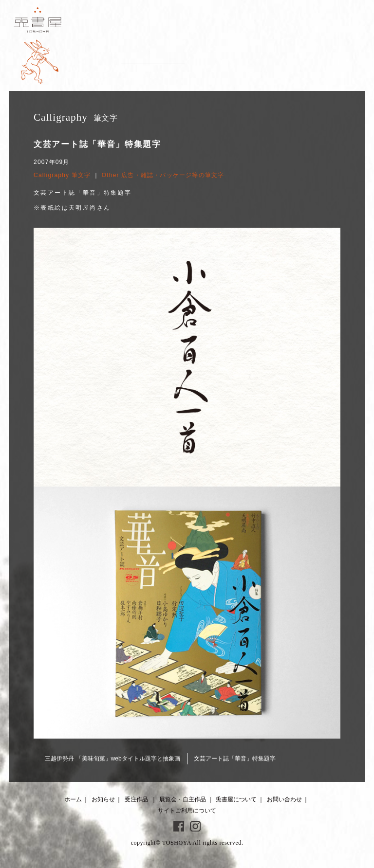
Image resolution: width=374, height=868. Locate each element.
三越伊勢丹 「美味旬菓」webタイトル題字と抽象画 (112, 759)
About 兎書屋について (284, 59)
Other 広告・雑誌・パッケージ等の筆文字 (163, 175)
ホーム (73, 799)
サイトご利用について (187, 811)
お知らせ (103, 799)
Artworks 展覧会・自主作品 (228, 59)
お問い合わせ (284, 799)
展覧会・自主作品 (183, 799)
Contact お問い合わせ (338, 59)
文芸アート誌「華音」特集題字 (235, 759)
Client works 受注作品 (153, 59)
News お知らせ (91, 59)
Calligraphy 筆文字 (62, 175)
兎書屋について (236, 799)
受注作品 (136, 799)
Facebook (179, 826)
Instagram (195, 826)
